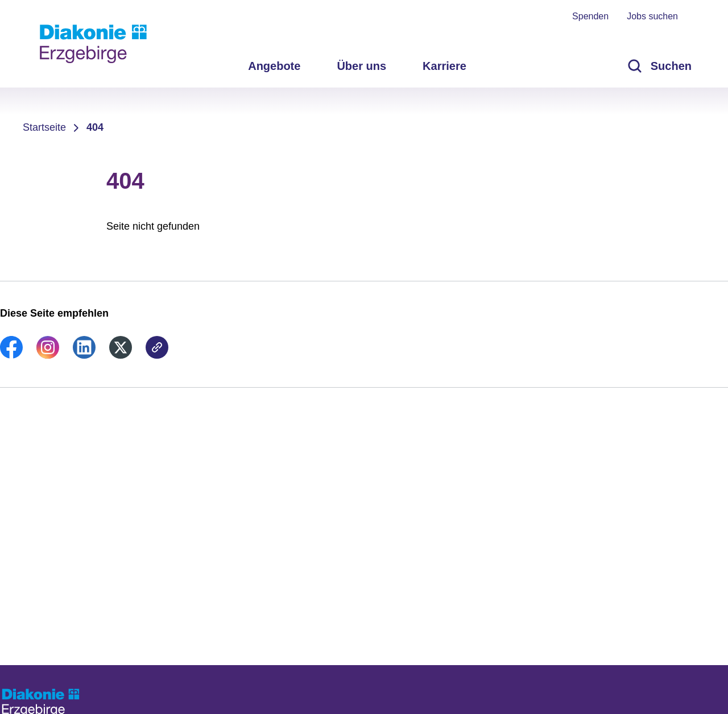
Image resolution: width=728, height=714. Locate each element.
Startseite (44, 127)
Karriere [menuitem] (444, 66)
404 (95, 127)
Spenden (590, 16)
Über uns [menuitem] (361, 66)
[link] (11, 355)
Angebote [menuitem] (274, 66)
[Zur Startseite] (93, 44)
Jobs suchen (652, 16)
